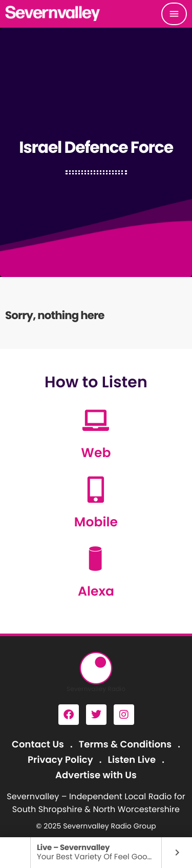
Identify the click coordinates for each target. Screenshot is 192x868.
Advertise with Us (96, 775)
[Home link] (53, 14)
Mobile (96, 522)
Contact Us (38, 745)
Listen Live (132, 760)
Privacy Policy (60, 760)
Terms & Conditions (125, 745)
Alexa (96, 591)
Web (96, 453)
